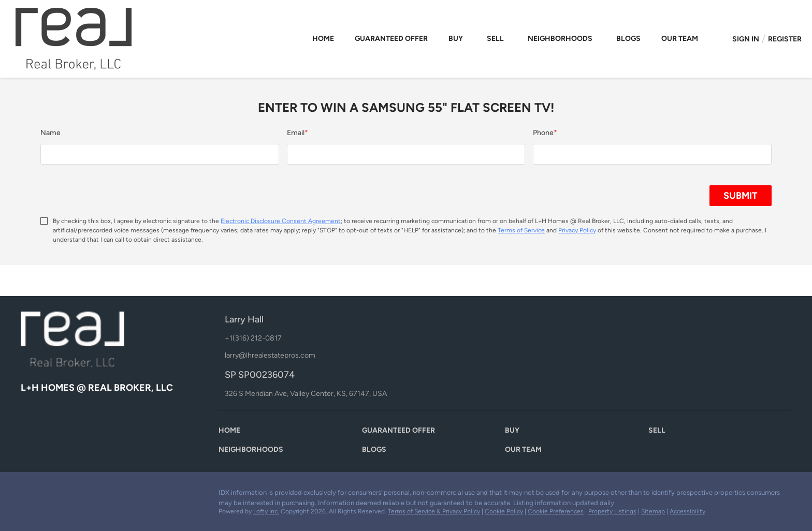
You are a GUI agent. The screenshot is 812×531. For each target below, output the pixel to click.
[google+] (91, 495)
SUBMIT (741, 196)
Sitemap (653, 511)
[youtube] (70, 495)
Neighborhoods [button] (560, 39)
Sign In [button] (746, 39)
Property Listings (612, 511)
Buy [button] (456, 39)
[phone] (652, 154)
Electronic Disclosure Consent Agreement (281, 221)
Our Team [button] (680, 39)
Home (323, 39)
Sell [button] (495, 39)
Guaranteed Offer (391, 39)
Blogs (628, 39)
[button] (232, 433)
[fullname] (160, 154)
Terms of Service (521, 230)
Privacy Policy (577, 230)
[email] (406, 154)
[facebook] (28, 495)
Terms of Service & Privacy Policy (434, 511)
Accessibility (687, 511)
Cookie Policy (504, 511)
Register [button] (785, 39)
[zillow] (49, 495)
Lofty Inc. (266, 511)
